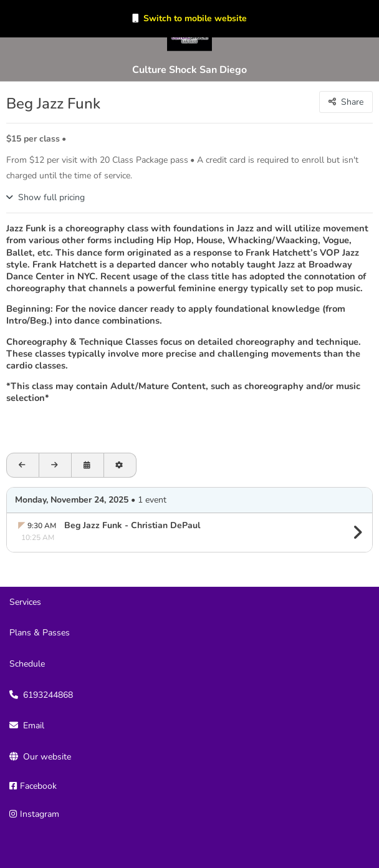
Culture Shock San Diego (189, 70)
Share (352, 102)
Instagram (40, 814)
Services (25, 602)
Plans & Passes (40, 633)
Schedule (27, 664)
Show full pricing (51, 197)
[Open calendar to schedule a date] (88, 465)
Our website (47, 757)
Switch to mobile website (195, 18)
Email (34, 726)
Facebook (38, 786)
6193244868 (48, 695)
